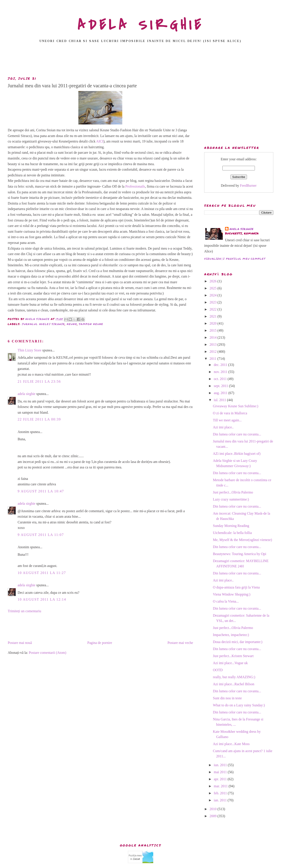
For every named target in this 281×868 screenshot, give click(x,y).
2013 (214, 344)
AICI (100, 141)
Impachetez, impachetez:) (231, 635)
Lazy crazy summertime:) (231, 499)
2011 (213, 359)
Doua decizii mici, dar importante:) (238, 642)
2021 (214, 316)
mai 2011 (221, 772)
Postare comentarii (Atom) (48, 653)
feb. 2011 (221, 793)
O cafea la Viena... (226, 601)
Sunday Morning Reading (231, 526)
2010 (214, 809)
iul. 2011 (220, 400)
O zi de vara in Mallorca (230, 413)
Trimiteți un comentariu (24, 611)
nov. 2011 (221, 372)
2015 (214, 330)
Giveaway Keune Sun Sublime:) (236, 406)
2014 (214, 337)
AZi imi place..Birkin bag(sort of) (237, 454)
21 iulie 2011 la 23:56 (39, 381)
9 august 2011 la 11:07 (41, 535)
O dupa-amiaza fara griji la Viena (236, 587)
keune (72, 324)
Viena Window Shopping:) (232, 594)
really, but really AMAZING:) (234, 677)
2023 (214, 302)
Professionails (135, 186)
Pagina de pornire (100, 643)
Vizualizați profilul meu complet (235, 259)
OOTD (218, 670)
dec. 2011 (221, 365)
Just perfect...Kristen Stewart (233, 656)
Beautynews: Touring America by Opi (240, 554)
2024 (214, 295)
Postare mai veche (180, 643)
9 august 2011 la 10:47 (41, 491)
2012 (214, 352)
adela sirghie (26, 394)
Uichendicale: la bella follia (232, 533)
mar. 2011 (221, 786)
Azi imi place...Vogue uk (230, 663)
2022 (214, 309)
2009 (214, 816)
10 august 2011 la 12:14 (42, 599)
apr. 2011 (221, 779)
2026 (214, 281)
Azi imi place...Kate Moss (231, 744)
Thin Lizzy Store (29, 350)
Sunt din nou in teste (227, 698)
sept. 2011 (221, 386)
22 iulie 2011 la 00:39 (39, 419)
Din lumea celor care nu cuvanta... (237, 434)
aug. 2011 (221, 393)
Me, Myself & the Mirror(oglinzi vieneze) (242, 540)
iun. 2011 (221, 765)
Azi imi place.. (223, 427)
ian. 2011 (221, 800)
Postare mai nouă (20, 643)
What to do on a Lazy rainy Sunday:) (239, 705)
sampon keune (91, 324)
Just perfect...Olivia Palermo (233, 492)
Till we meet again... (227, 420)
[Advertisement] (140, 61)
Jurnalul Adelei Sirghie (43, 324)
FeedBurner (248, 185)
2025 (214, 288)
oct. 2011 (221, 379)
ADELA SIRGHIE (141, 25)
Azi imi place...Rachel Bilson (234, 684)
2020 (214, 323)
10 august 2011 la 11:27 (42, 573)
